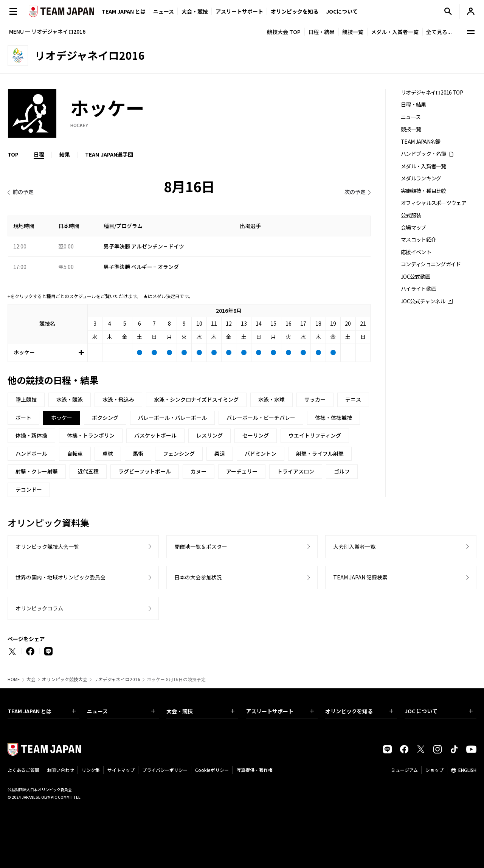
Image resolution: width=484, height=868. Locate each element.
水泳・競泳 (70, 399)
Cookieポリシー (212, 770)
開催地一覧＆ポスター (201, 547)
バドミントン (261, 453)
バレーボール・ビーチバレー (261, 418)
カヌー (199, 471)
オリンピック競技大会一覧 (47, 547)
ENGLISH (467, 770)
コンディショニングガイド (431, 264)
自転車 (75, 453)
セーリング (256, 435)
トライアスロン (296, 471)
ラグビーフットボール (145, 471)
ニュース (164, 11)
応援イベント (416, 252)
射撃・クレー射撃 (37, 471)
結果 (65, 154)
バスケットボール (155, 435)
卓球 (108, 453)
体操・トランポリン (91, 435)
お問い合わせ (60, 770)
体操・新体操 (31, 435)
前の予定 (23, 192)
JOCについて (342, 11)
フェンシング (179, 453)
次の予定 (355, 192)
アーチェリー (242, 471)
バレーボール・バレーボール (172, 418)
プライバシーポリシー (165, 770)
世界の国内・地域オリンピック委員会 (60, 577)
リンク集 (91, 770)
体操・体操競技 (334, 418)
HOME (14, 679)
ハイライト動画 (418, 289)
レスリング (209, 435)
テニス (353, 399)
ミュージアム (404, 770)
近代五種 (88, 471)
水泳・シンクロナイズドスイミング (196, 399)
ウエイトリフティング (315, 435)
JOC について (439, 711)
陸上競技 (26, 399)
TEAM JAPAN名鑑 (421, 142)
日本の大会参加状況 (198, 577)
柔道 (220, 453)
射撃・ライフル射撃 (320, 453)
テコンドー (29, 489)
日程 (39, 154)
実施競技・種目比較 (423, 191)
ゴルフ (342, 471)
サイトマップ (121, 770)
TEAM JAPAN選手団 (109, 154)
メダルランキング (421, 178)
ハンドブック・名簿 (423, 154)
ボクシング (105, 418)
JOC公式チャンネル (423, 301)
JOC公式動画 (415, 277)
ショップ (434, 770)
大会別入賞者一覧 (354, 547)
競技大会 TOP (284, 32)
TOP (13, 154)
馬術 (138, 453)
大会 (31, 679)
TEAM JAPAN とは (42, 711)
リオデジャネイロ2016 (117, 679)
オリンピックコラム (39, 608)
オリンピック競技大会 (65, 679)
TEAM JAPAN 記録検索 (360, 577)
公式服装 (411, 215)
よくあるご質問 (23, 770)
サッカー (315, 399)
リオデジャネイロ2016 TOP (432, 92)
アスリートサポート (239, 11)
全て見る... (439, 32)
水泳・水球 (271, 399)
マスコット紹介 (418, 240)
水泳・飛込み (118, 399)
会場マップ (413, 227)
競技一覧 (353, 32)
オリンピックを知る (295, 11)
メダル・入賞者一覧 (395, 32)
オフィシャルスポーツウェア (434, 203)
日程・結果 (321, 32)
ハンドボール (31, 453)
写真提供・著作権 (254, 770)
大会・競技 (200, 711)
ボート (23, 418)
